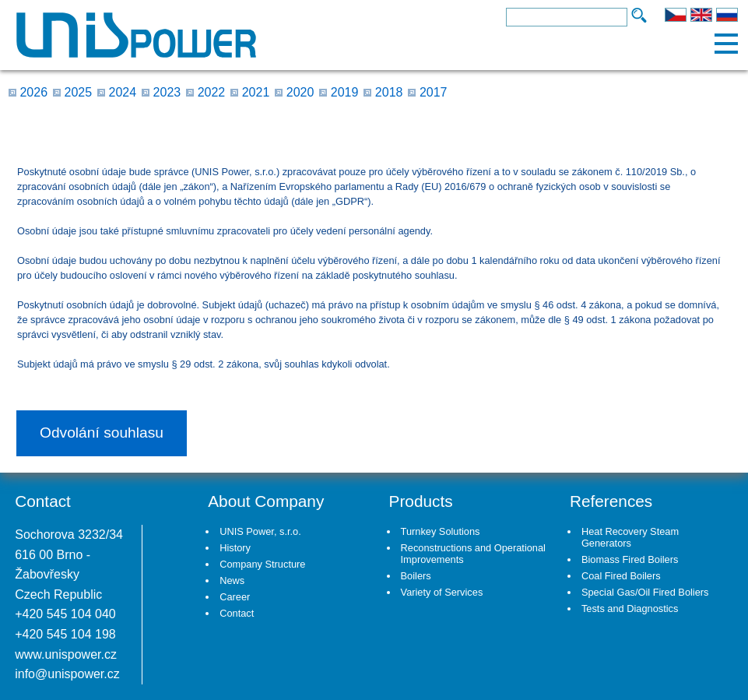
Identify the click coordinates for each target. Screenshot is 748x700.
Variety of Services (442, 592)
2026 (33, 92)
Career (235, 597)
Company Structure (262, 564)
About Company (266, 501)
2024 (123, 92)
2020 (300, 92)
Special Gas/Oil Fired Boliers (645, 592)
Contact (237, 613)
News (232, 580)
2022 (212, 92)
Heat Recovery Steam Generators (630, 537)
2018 (389, 92)
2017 (434, 92)
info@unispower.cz (67, 674)
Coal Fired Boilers (621, 576)
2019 (345, 92)
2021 (256, 92)
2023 (167, 92)
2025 (79, 92)
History (235, 548)
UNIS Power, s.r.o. (260, 531)
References (611, 501)
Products (421, 501)
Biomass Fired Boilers (630, 559)
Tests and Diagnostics (630, 609)
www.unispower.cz (66, 654)
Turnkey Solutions (441, 531)
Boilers (416, 576)
